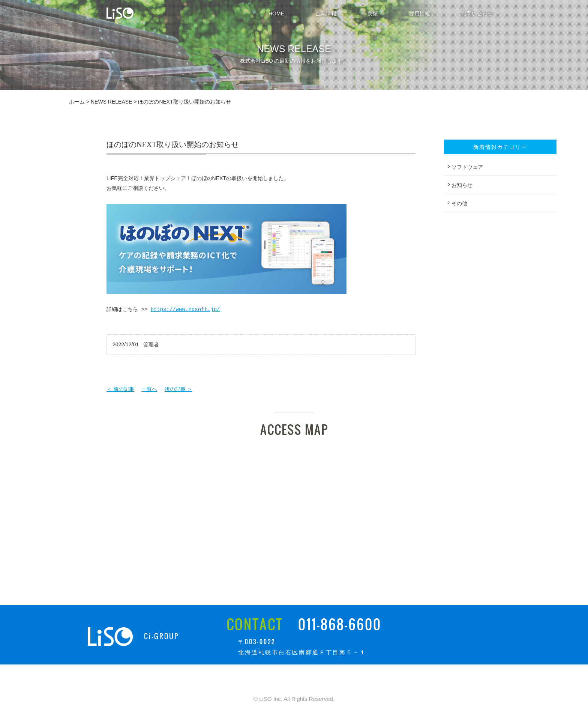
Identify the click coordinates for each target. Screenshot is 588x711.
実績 (373, 14)
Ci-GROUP (161, 636)
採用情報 (420, 14)
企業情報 (326, 14)
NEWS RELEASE (111, 102)
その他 (459, 203)
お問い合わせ (477, 14)
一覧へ (149, 389)
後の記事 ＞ (178, 389)
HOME (276, 14)
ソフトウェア (467, 167)
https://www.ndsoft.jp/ (185, 309)
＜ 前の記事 (120, 389)
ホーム (77, 102)
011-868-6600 (340, 624)
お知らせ (462, 185)
